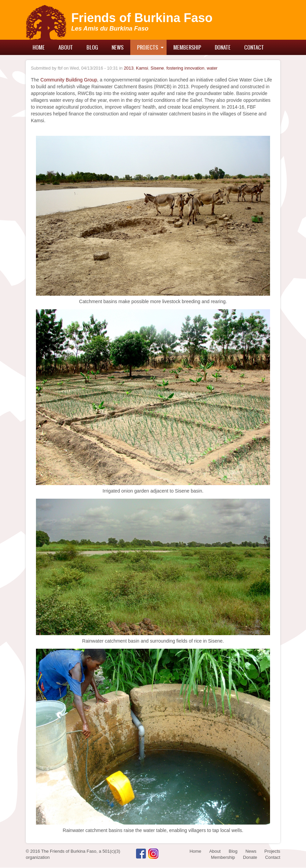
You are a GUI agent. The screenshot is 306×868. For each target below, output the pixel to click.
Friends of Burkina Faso (142, 18)
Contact (254, 47)
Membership (187, 47)
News (118, 47)
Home (39, 47)
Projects (148, 47)
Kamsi (142, 68)
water (212, 68)
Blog (92, 47)
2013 (129, 68)
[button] (153, 215)
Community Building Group (69, 80)
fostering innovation (185, 68)
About (66, 47)
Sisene (157, 68)
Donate (223, 47)
